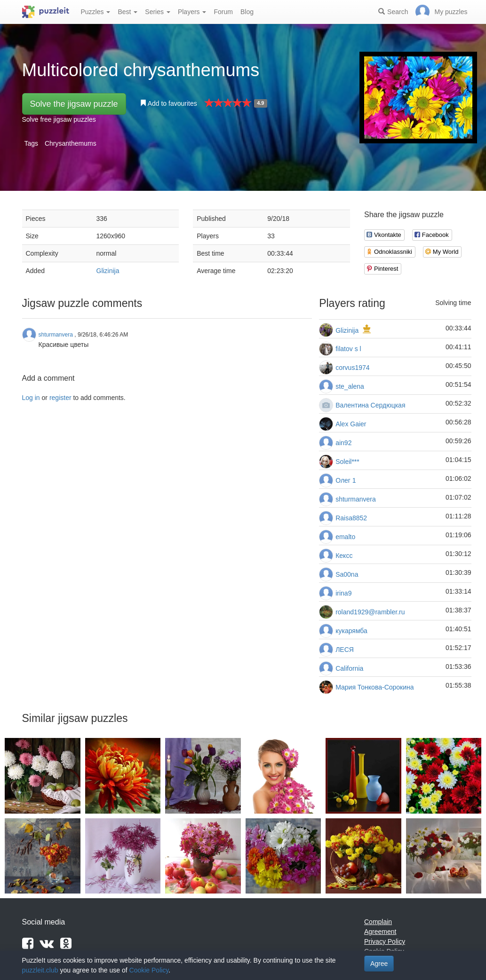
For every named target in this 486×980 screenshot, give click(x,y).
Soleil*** (347, 462)
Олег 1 (346, 480)
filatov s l (348, 349)
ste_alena (350, 386)
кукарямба (351, 631)
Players (192, 12)
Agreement (380, 932)
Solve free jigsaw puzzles (59, 119)
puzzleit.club (40, 970)
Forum (223, 12)
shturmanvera (356, 499)
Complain (378, 922)
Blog (247, 12)
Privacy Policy (385, 941)
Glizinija (108, 271)
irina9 (343, 593)
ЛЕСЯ (345, 650)
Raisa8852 (351, 518)
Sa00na (347, 574)
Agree (379, 964)
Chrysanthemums (71, 143)
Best (127, 12)
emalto (345, 537)
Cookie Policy (149, 970)
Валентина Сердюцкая (370, 405)
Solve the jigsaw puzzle (74, 104)
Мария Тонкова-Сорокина (374, 687)
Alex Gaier (351, 424)
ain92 (343, 443)
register (60, 398)
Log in (31, 398)
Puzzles (96, 12)
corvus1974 (352, 368)
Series (158, 12)
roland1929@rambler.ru (370, 612)
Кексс (344, 556)
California (349, 668)
